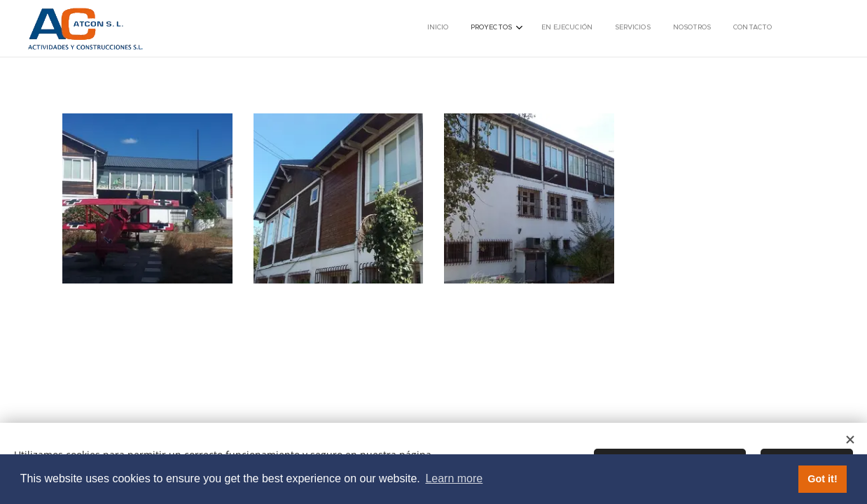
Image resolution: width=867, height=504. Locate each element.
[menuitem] (657, 29)
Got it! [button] (822, 479)
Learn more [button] (454, 478)
